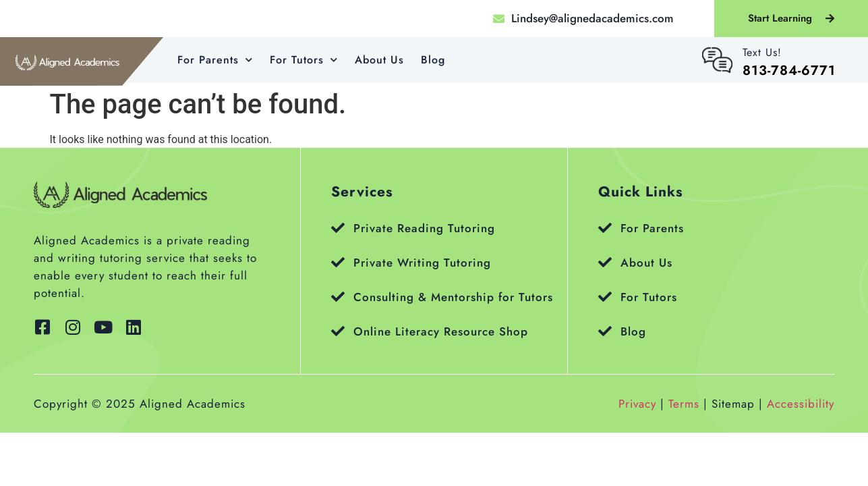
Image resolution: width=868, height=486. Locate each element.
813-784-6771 (789, 71)
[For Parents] (605, 228)
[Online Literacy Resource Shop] (338, 331)
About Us (379, 60)
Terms (684, 404)
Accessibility (801, 404)
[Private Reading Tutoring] (338, 228)
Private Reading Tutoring (424, 228)
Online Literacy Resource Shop (441, 331)
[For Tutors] (605, 297)
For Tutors (304, 60)
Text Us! (762, 52)
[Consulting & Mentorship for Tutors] (338, 297)
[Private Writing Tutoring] (338, 263)
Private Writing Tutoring (422, 263)
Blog (433, 60)
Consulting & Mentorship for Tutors (453, 297)
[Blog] (605, 331)
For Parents (215, 60)
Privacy (637, 404)
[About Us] (605, 263)
